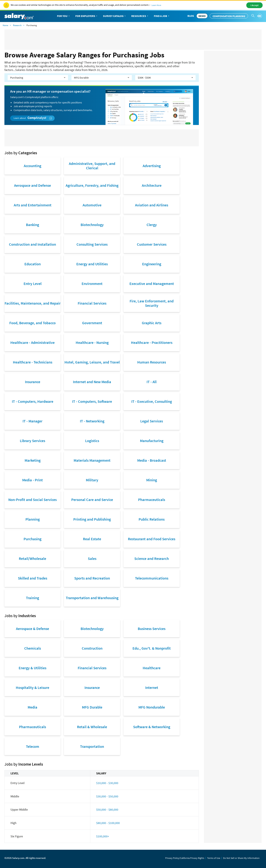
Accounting (32, 166)
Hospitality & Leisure (32, 688)
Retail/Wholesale (32, 559)
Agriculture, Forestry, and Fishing (92, 185)
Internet (152, 688)
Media (32, 707)
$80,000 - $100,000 (108, 823)
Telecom (33, 746)
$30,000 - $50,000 (107, 796)
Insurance (33, 382)
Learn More (156, 5)
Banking (32, 225)
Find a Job (162, 16)
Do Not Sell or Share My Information (241, 858)
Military (92, 480)
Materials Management (92, 460)
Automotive (92, 205)
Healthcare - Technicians (33, 362)
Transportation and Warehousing (92, 598)
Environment (92, 284)
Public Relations (152, 519)
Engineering (152, 264)
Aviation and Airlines (152, 205)
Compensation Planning (229, 16)
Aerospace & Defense (32, 629)
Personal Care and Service (92, 500)
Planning (33, 519)
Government (92, 323)
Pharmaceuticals (152, 500)
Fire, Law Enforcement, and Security (152, 303)
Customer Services (152, 244)
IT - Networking (92, 421)
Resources (140, 16)
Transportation (92, 746)
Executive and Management (152, 284)
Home (5, 25)
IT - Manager (32, 421)
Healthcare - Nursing (92, 342)
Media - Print (32, 480)
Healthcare (152, 668)
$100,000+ (103, 836)
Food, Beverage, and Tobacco (32, 323)
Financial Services (92, 303)
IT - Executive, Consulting (152, 401)
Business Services (152, 629)
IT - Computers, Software (92, 401)
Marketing (33, 460)
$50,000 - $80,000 (107, 810)
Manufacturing (152, 441)
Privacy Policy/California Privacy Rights (185, 858)
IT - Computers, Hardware (33, 401)
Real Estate (92, 539)
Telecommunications (152, 578)
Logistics (92, 441)
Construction (92, 648)
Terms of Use (214, 858)
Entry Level (33, 284)
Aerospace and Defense (32, 185)
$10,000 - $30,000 (107, 783)
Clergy (152, 225)
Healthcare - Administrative (32, 342)
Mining (152, 480)
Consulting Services (92, 244)
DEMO (202, 16)
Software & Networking (152, 727)
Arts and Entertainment (33, 205)
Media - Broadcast (152, 460)
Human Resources (152, 362)
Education (33, 264)
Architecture (152, 185)
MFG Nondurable (152, 707)
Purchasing (32, 539)
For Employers (87, 16)
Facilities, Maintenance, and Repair (33, 303)
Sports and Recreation (92, 578)
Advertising (152, 166)
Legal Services (152, 421)
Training (32, 598)
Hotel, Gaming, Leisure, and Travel (92, 362)
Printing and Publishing (92, 519)
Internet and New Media (92, 382)
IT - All (152, 382)
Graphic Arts (152, 323)
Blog (191, 16)
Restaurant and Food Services (152, 539)
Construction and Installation (32, 244)
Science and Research (152, 559)
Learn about (33, 118)
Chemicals (33, 648)
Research (17, 25)
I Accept (255, 5)
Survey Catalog (115, 16)
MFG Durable (92, 707)
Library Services (32, 441)
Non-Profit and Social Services (32, 500)
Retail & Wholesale (92, 727)
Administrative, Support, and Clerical (92, 166)
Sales (92, 559)
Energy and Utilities (92, 264)
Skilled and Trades (33, 578)
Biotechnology (92, 225)
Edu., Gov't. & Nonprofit (152, 648)
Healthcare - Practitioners (152, 342)
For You (64, 16)
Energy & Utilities (32, 668)
